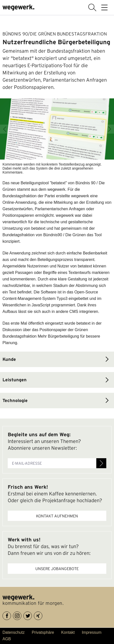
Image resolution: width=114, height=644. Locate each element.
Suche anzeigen (92, 7)
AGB (7, 639)
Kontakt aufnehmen (57, 516)
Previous (4, 129)
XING (42, 615)
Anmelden (101, 463)
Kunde (9, 359)
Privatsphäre (43, 632)
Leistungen (15, 380)
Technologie (15, 400)
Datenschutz (14, 632)
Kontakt (68, 632)
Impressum (91, 632)
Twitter (32, 615)
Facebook (11, 615)
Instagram (21, 615)
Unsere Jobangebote (57, 569)
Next (110, 129)
